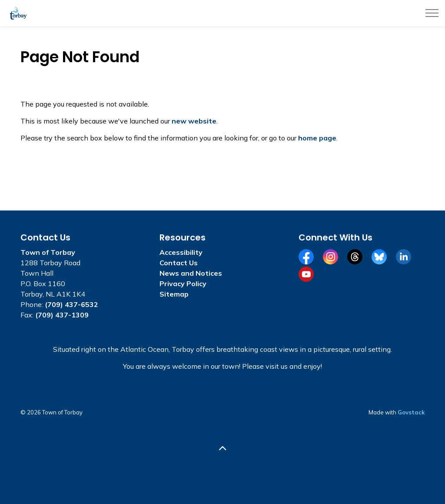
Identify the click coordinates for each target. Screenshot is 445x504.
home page (317, 138)
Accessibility (181, 252)
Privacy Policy (183, 284)
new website (194, 121)
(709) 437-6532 (71, 304)
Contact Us (179, 263)
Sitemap (174, 294)
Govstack (411, 412)
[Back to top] (222, 449)
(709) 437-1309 (62, 315)
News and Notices (191, 273)
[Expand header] (432, 13)
